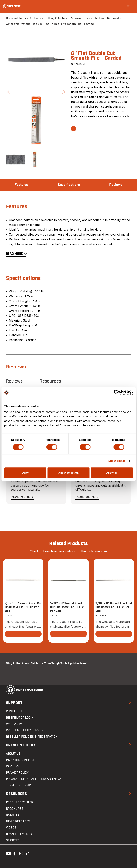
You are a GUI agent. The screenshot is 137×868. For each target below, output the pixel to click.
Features (22, 185)
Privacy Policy (17, 773)
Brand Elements (19, 834)
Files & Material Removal (102, 18)
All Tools (35, 18)
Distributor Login (20, 718)
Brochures (15, 809)
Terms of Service (19, 785)
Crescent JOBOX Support (25, 730)
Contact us (15, 711)
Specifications (69, 185)
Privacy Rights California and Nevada (36, 779)
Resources (50, 381)
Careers (13, 766)
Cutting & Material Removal (63, 18)
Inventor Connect (20, 760)
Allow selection (68, 473)
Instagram (21, 853)
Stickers (13, 840)
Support (14, 703)
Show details (117, 461)
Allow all (112, 473)
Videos (11, 828)
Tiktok (28, 853)
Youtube (7, 853)
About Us (13, 754)
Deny (25, 473)
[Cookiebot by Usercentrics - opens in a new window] (116, 392)
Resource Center (20, 802)
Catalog (12, 815)
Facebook (14, 853)
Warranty (14, 724)
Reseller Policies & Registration (32, 737)
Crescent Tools (16, 18)
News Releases (18, 821)
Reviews (116, 185)
